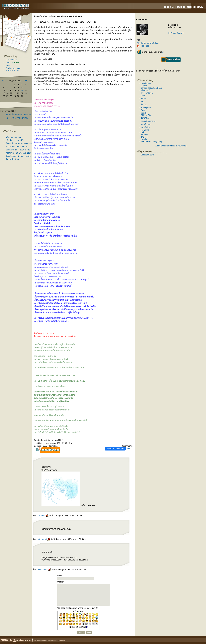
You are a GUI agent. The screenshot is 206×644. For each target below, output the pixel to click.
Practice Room (12, 71)
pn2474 (144, 137)
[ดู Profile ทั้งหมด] (176, 33)
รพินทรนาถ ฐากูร (13, 137)
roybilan (144, 139)
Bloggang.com (147, 155)
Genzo (144, 86)
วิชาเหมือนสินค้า (13, 159)
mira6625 (145, 130)
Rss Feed (143, 46)
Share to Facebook (115, 449)
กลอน (8, 62)
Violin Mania (11, 60)
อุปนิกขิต (145, 118)
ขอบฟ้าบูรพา (147, 124)
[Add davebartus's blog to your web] (171, 146)
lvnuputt (144, 135)
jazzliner (145, 113)
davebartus (44, 570)
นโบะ (144, 105)
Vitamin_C (44, 539)
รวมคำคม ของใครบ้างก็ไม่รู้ (18, 150)
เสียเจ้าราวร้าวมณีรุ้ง (15, 140)
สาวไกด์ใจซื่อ (147, 93)
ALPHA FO (146, 115)
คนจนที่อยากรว (148, 121)
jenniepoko (146, 107)
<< (3, 81)
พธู (142, 102)
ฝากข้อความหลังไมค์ (148, 43)
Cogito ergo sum (13, 68)
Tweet (129, 449)
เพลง (8, 66)
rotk (143, 132)
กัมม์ (143, 110)
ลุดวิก (143, 98)
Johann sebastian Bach (151, 88)
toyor (143, 96)
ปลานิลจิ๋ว (145, 127)
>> (26, 81)
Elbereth (43, 516)
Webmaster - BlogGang (151, 141)
